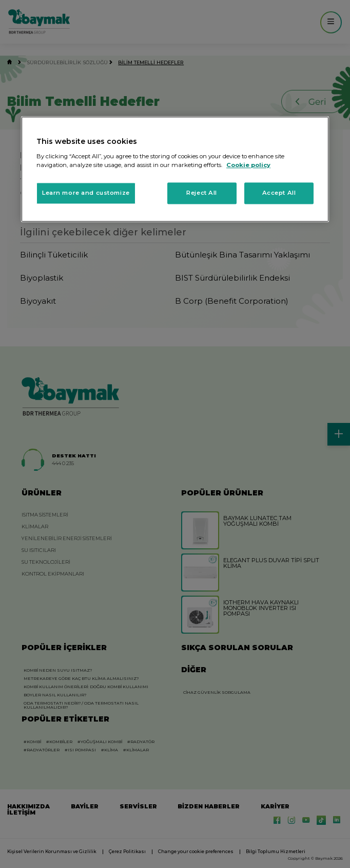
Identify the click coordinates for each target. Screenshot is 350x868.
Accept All (279, 193)
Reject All (202, 193)
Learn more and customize (86, 193)
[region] (175, 170)
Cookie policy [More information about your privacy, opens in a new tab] (248, 165)
